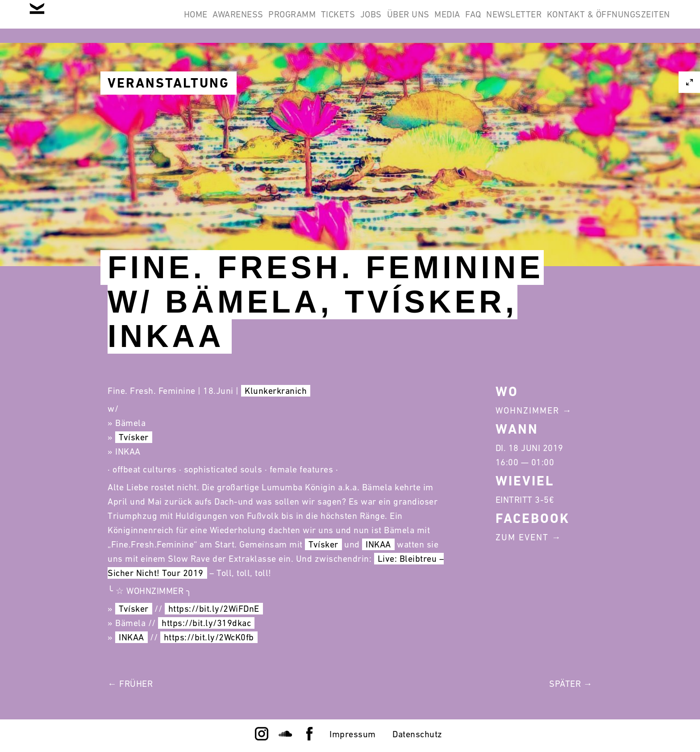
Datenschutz (417, 734)
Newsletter (497, 21)
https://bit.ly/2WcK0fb (209, 637)
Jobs (308, 21)
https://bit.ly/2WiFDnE (214, 609)
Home (86, 21)
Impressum (353, 734)
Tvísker (134, 437)
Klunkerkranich (276, 391)
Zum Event (522, 537)
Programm (205, 21)
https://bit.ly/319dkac (206, 623)
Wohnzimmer (527, 410)
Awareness (140, 21)
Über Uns (356, 21)
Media (407, 21)
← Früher (130, 684)
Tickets (263, 21)
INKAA (378, 544)
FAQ (445, 21)
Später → (571, 684)
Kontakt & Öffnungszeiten (603, 21)
